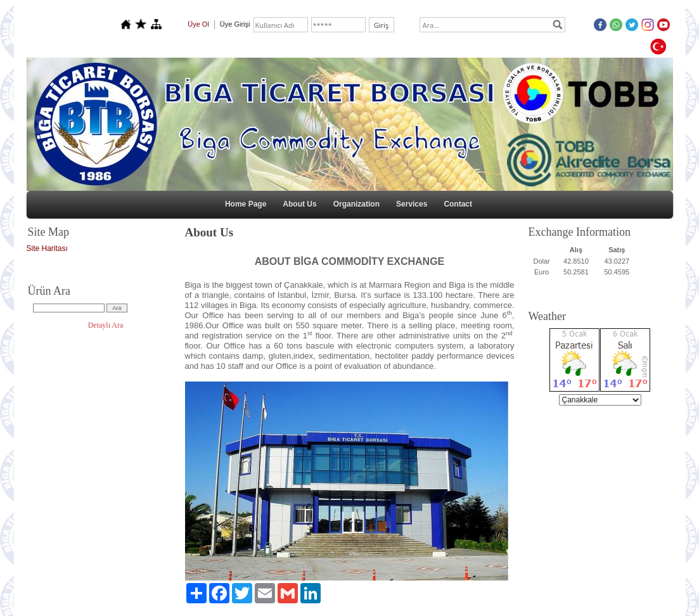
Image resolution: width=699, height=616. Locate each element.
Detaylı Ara (106, 325)
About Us (299, 204)
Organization (356, 204)
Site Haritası (47, 248)
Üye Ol (198, 24)
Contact (458, 204)
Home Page (246, 204)
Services (412, 204)
